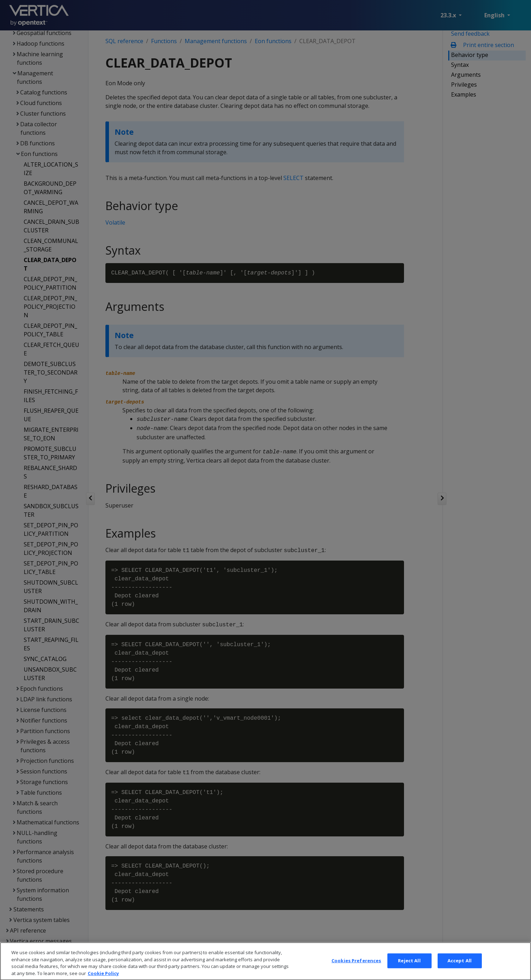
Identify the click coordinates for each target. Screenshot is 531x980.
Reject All (409, 971)
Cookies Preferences (356, 971)
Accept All (460, 971)
